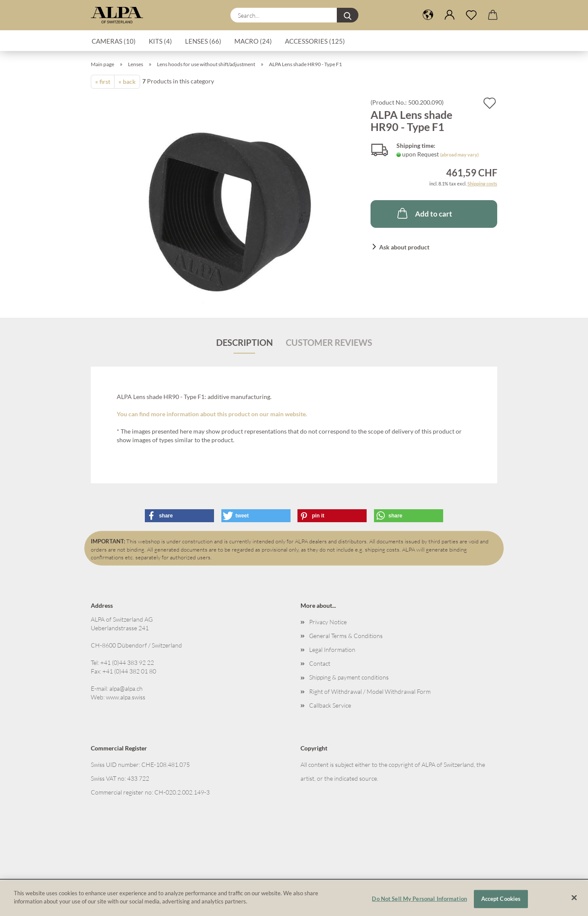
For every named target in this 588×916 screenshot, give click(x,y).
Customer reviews (329, 342)
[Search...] (348, 15)
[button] (428, 15)
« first (103, 81)
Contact (320, 663)
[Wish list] (471, 15)
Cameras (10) (114, 41)
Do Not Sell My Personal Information (419, 903)
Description (244, 342)
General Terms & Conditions (346, 636)
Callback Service (330, 705)
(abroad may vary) (459, 155)
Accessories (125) (315, 41)
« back (127, 81)
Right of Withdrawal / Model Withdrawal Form (370, 691)
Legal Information (332, 649)
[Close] (574, 902)
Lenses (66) (203, 41)
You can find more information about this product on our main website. (212, 414)
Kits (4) (160, 41)
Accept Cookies (501, 903)
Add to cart (424, 213)
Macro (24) (253, 41)
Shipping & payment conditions (349, 677)
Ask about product (404, 247)
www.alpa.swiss (126, 697)
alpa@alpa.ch (126, 688)
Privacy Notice (328, 622)
